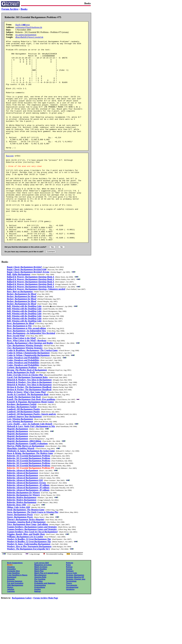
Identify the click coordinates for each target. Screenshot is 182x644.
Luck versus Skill (42, 601)
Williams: (25, 575)
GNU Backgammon (15, 623)
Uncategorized (72, 625)
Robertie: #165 (25, 518)
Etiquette (11, 617)
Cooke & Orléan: (28, 391)
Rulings (69, 605)
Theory (69, 621)
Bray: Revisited (31, 371)
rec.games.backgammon (26, 35)
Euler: (25, 413)
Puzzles (38, 627)
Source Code (71, 611)
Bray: (21, 361)
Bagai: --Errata (28, 310)
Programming (40, 623)
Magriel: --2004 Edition (24, 479)
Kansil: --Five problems (31, 437)
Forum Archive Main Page (46, 636)
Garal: (27, 415)
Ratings (38, 629)
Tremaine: (26, 560)
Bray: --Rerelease (27, 379)
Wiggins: (26, 572)
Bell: (24, 344)
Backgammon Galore (22, 636)
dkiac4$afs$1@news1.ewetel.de (29, 37)
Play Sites (39, 619)
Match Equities (41, 607)
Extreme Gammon (15, 619)
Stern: (33, 550)
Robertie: (29, 494)
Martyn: (26, 484)
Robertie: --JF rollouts (28, 523)
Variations (70, 627)
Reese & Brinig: (30, 491)
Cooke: (23, 396)
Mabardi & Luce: (31, 464)
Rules (68, 603)
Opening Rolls (40, 615)
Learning (11, 629)
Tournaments (72, 623)
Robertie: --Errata (26, 521)
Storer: (20, 553)
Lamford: (23, 447)
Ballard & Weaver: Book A (30, 315)
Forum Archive (10, 9)
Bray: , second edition (26, 366)
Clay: (25, 383)
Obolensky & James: (31, 489)
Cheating (11, 605)
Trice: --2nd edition (27, 562)
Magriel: (17, 467)
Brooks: (30, 381)
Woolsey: (29, 584)
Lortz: (30, 462)
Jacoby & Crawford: (28, 432)
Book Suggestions (15, 601)
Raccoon (10, 177)
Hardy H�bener (23, 25)
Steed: (26, 548)
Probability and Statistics (45, 621)
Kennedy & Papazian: (30, 440)
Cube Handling (13, 611)
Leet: (20, 457)
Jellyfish (11, 627)
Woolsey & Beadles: (29, 577)
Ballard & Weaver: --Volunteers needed (36, 327)
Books (24, 9)
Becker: (22, 332)
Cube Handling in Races (17, 613)
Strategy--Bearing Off (75, 615)
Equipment (12, 615)
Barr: (20, 329)
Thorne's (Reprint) (26, 557)
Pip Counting (40, 617)
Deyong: (27, 408)
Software (70, 609)
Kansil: (24, 435)
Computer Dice (13, 609)
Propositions (40, 625)
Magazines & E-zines (43, 603)
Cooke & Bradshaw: (32, 388)
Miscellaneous (40, 613)
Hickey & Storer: (27, 430)
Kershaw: (22, 442)
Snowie (69, 607)
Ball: (19, 312)
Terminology (71, 619)
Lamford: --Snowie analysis (31, 452)
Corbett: (22, 405)
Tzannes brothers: (32, 565)
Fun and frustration (15, 621)
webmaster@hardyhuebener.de (29, 27)
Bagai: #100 (27, 307)
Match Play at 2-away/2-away (46, 611)
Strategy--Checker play (76, 617)
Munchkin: (21, 486)
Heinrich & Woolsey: (29, 418)
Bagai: (24, 305)
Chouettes (11, 607)
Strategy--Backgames (75, 613)
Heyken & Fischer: (29, 425)
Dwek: (21, 410)
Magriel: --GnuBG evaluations (27, 481)
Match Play (39, 609)
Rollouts (70, 601)
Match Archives (41, 605)
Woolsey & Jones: (29, 582)
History (10, 625)
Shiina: (19, 545)
